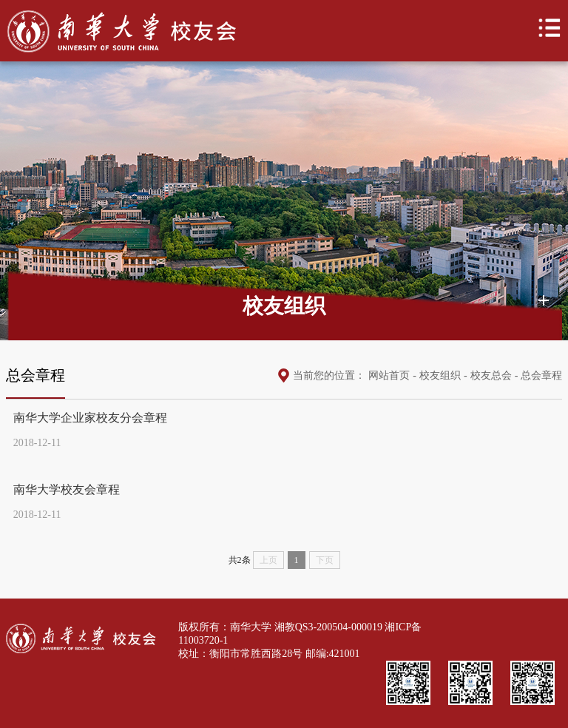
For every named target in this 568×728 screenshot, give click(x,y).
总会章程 (541, 375)
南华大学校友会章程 (67, 489)
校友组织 (440, 375)
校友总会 (491, 375)
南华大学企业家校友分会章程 (90, 418)
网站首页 (389, 375)
